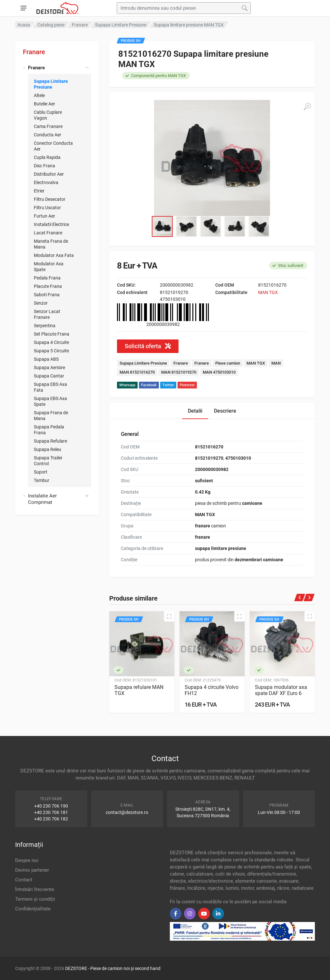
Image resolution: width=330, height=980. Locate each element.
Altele (39, 95)
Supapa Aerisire (49, 367)
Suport (41, 472)
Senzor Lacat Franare (47, 314)
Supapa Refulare (50, 441)
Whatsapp (127, 385)
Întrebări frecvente (35, 889)
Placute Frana (48, 286)
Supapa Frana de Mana (51, 416)
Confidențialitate (33, 909)
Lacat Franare (48, 233)
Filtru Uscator (47, 208)
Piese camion (228, 363)
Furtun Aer (44, 216)
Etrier (39, 191)
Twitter (168, 385)
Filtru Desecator (50, 199)
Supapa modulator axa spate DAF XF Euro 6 (281, 690)
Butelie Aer (44, 104)
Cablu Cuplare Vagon (48, 115)
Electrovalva (46, 182)
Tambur (42, 480)
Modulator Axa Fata (54, 255)
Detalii (195, 411)
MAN (276, 363)
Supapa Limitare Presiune (51, 84)
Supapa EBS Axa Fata (50, 387)
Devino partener (32, 870)
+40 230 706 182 (51, 819)
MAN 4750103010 (219, 372)
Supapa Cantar (49, 376)
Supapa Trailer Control (48, 461)
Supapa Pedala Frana (49, 430)
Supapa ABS (46, 359)
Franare (34, 52)
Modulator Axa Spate (49, 267)
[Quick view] (169, 616)
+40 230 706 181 (51, 812)
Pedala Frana (47, 278)
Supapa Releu (48, 449)
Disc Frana (44, 166)
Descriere (225, 411)
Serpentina (45, 326)
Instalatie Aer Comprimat (42, 499)
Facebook (149, 385)
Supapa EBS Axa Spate (50, 401)
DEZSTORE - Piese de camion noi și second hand (113, 968)
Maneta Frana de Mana (51, 244)
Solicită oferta (148, 346)
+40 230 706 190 (51, 806)
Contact (24, 880)
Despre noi (27, 860)
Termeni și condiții (35, 899)
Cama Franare (48, 126)
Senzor (41, 303)
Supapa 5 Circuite (51, 351)
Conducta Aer (48, 135)
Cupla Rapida (47, 157)
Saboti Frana (47, 295)
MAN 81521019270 (179, 372)
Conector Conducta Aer (53, 146)
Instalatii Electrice (51, 224)
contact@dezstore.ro (127, 812)
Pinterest (187, 385)
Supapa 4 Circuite (51, 342)
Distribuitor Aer (49, 174)
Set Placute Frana (52, 334)
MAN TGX (268, 292)
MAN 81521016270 (137, 372)
